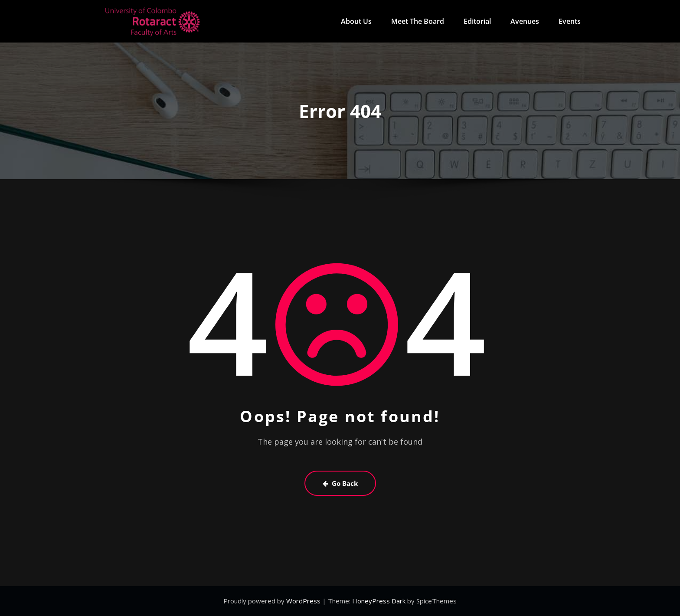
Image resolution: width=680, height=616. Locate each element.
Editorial (477, 21)
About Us (356, 21)
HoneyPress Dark (379, 601)
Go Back (340, 483)
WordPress (304, 601)
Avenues (525, 21)
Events (570, 21)
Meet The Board (418, 21)
